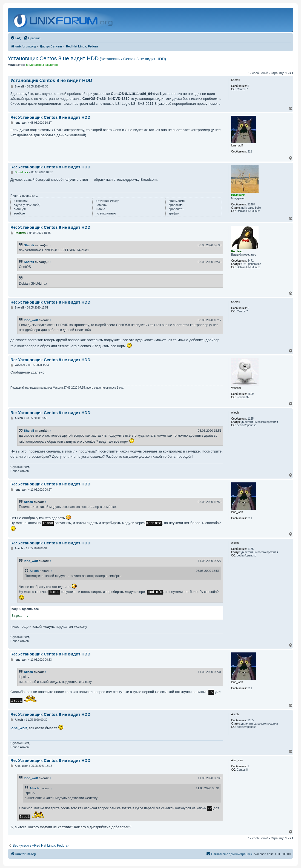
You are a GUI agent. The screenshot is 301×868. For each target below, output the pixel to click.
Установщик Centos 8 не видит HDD (87, 58)
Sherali (29, 245)
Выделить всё (29, 609)
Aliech (28, 502)
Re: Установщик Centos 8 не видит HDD (50, 117)
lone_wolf (31, 320)
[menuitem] (16, 38)
